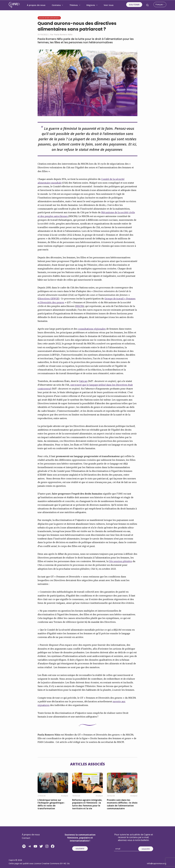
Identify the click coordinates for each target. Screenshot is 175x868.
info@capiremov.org (157, 863)
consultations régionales (92, 329)
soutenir (80, 848)
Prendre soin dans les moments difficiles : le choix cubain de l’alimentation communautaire (122, 804)
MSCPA (80, 306)
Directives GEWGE (48, 299)
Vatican (83, 381)
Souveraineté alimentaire (49, 18)
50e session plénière (121, 561)
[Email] (127, 849)
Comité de (107, 179)
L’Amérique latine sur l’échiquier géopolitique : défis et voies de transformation (51, 804)
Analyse (65, 796)
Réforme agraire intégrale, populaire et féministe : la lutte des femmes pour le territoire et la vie (87, 804)
